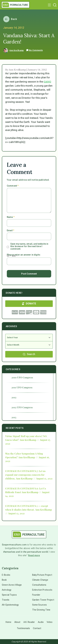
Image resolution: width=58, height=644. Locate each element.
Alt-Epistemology (10, 605)
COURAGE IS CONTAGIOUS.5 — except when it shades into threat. (27, 508)
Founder (36, 595)
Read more (34, 555)
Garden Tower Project (43, 600)
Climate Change (40, 580)
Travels (6, 600)
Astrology (7, 590)
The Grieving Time (41, 610)
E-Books (6, 575)
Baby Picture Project (42, 575)
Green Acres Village (12, 585)
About (17, 622)
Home (8, 622)
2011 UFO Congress (22, 387)
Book (4, 580)
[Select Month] (29, 345)
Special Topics (9, 595)
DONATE (29, 304)
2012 (14, 397)
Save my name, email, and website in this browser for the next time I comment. (29, 246)
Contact (37, 628)
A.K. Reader (29, 622)
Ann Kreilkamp (17, 50)
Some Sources (40, 605)
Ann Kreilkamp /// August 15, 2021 (34, 478)
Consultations (39, 585)
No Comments (34, 50)
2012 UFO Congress (22, 407)
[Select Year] (29, 338)
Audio (41, 622)
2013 (14, 417)
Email (10, 230)
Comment (13, 186)
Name (11, 217)
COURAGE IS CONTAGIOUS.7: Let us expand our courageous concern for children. (25, 475)
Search (29, 354)
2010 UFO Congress (22, 377)
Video (50, 622)
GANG (47, 82)
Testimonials (23, 628)
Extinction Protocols (42, 590)
